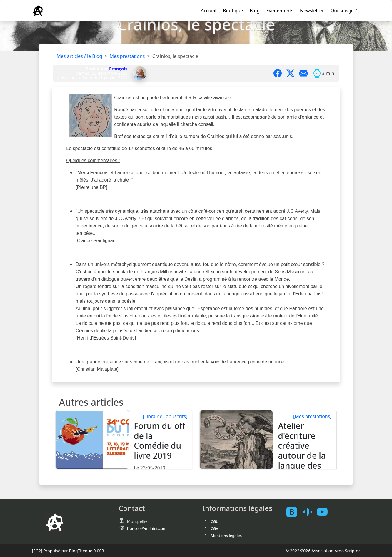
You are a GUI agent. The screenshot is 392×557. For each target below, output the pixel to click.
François (118, 69)
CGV (215, 528)
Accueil (209, 11)
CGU (215, 521)
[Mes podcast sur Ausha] (309, 512)
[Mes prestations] (312, 416)
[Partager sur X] (293, 73)
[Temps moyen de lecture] (317, 73)
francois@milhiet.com (147, 528)
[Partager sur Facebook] (280, 73)
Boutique (233, 11)
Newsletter (312, 11)
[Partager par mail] (306, 73)
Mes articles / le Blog (79, 56)
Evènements (280, 11)
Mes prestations (127, 56)
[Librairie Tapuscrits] (165, 416)
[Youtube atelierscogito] (325, 512)
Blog (255, 11)
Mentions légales (226, 536)
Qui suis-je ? (344, 11)
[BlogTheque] (294, 512)
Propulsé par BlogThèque (68, 551)
